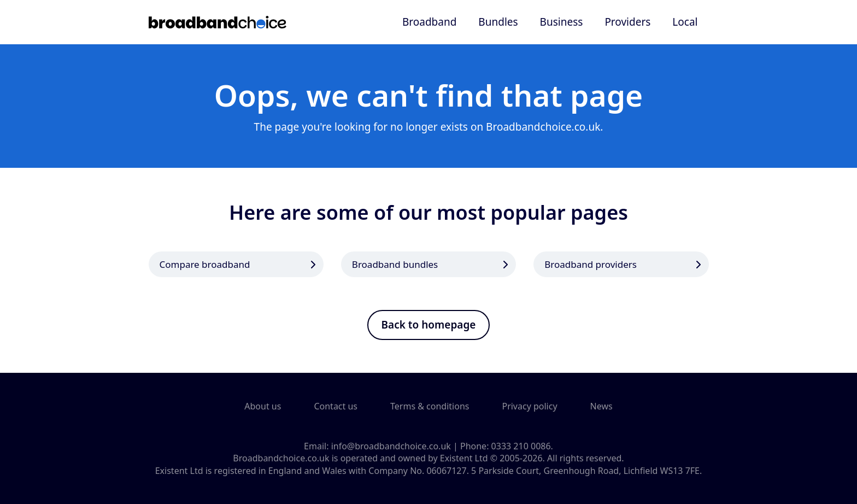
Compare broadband (205, 264)
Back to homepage (429, 325)
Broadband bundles (395, 264)
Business (562, 22)
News (601, 406)
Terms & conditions (430, 406)
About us (263, 406)
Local (685, 22)
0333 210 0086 (521, 446)
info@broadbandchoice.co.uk (391, 446)
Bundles (498, 22)
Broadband (429, 22)
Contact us (336, 406)
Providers (627, 22)
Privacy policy (529, 406)
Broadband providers (591, 264)
